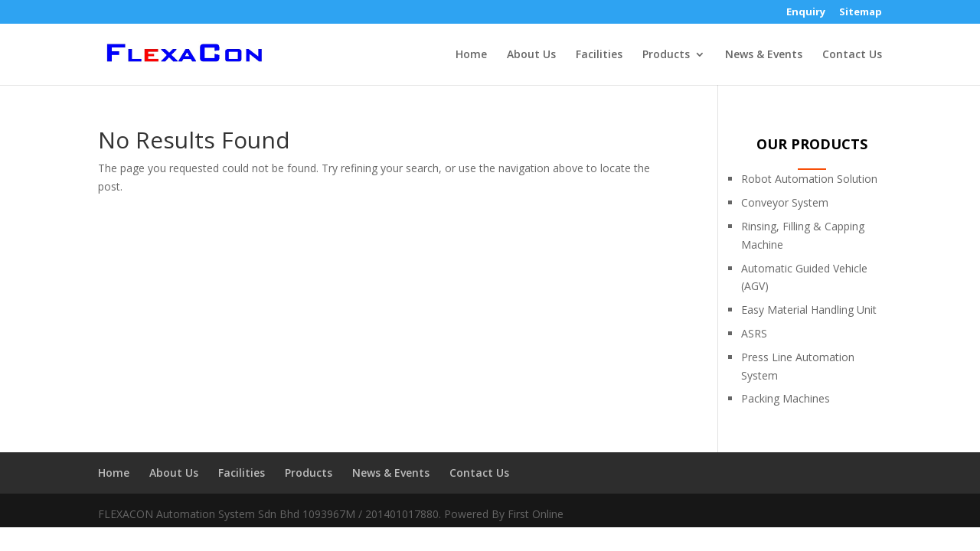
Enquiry (806, 13)
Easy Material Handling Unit (809, 310)
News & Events (764, 55)
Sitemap (861, 13)
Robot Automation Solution (809, 179)
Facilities (599, 55)
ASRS (754, 333)
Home (471, 55)
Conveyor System (785, 202)
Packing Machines (786, 398)
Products (666, 55)
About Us (531, 55)
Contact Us (852, 55)
